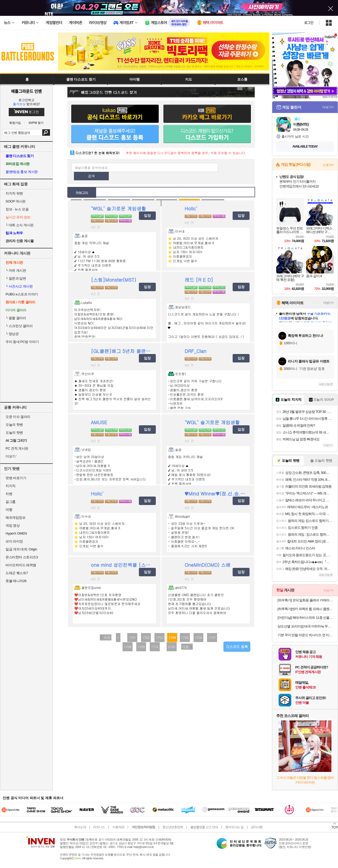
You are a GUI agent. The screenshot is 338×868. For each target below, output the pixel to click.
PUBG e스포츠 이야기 (22, 294)
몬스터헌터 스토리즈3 (22, 557)
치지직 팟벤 (14, 193)
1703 (159, 637)
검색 (46, 133)
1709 (141, 647)
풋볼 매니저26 (16, 581)
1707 (212, 637)
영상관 (12, 334)
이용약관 (118, 827)
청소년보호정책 (173, 827)
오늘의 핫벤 (14, 425)
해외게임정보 (15, 518)
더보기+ (328, 107)
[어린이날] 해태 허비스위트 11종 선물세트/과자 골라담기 (306, 618)
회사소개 (80, 827)
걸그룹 (11, 502)
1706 (199, 637)
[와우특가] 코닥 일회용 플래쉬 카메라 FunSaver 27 (306, 600)
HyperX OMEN (16, 533)
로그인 (309, 23)
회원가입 (15, 123)
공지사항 (257, 827)
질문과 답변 (16, 278)
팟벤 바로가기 (16, 478)
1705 (185, 637)
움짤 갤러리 (16, 318)
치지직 (11, 486)
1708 (128, 647)
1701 (132, 637)
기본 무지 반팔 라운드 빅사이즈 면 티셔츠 (306, 635)
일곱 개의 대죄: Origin (21, 549)
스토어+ (328, 165)
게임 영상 (13, 525)
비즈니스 (99, 827)
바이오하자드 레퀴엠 (21, 565)
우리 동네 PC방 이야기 (22, 342)
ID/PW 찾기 (36, 123)
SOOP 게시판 (16, 201)
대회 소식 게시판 (20, 225)
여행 (9, 510)
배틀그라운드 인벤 (26, 91)
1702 (146, 637)
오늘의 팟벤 (14, 433)
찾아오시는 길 (234, 827)
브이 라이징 (14, 541)
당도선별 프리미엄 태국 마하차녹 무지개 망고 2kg (306, 626)
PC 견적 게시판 (17, 448)
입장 (147, 216)
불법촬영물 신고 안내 (204, 827)
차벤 (9, 494)
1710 (155, 647)
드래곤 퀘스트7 (17, 573)
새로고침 (324, 384)
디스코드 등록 (237, 647)
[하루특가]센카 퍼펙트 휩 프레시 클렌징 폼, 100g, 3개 (306, 609)
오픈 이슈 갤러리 (18, 417)
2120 (172, 647)
